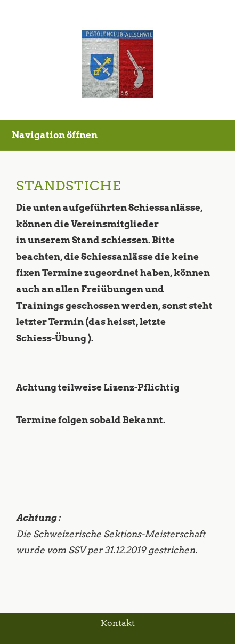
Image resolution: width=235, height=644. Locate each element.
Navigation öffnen (55, 135)
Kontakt (118, 623)
